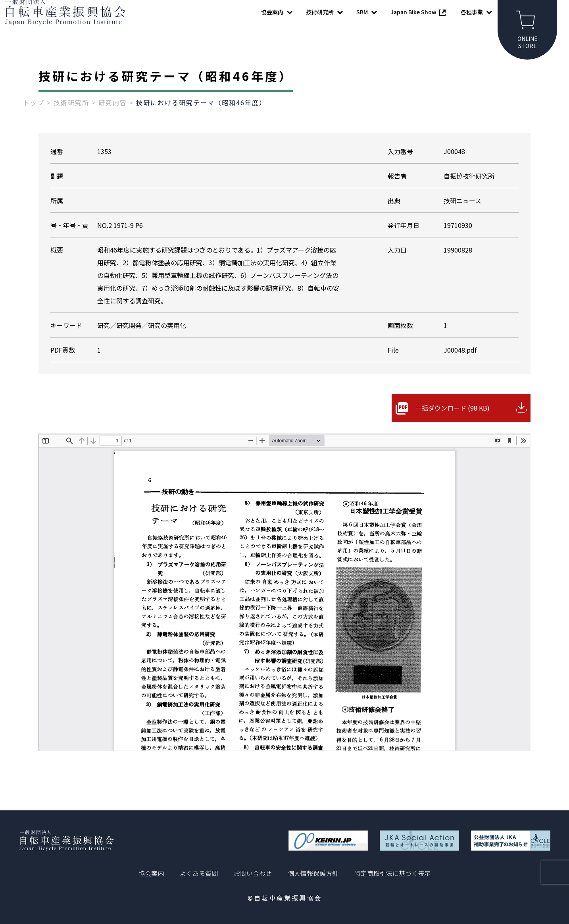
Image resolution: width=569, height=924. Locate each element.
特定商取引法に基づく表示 (392, 873)
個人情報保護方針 (313, 873)
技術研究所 (71, 118)
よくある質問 (199, 873)
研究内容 (113, 118)
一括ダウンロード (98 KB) (453, 423)
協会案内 (151, 873)
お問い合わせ (253, 873)
